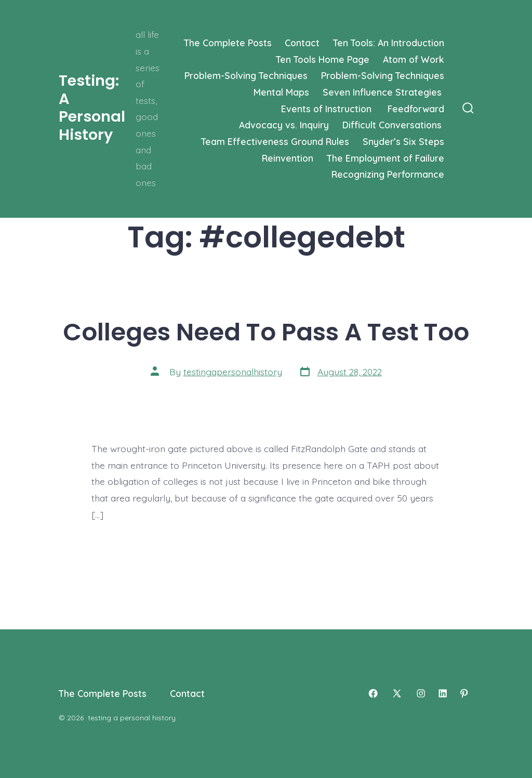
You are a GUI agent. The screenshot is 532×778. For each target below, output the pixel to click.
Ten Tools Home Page (323, 59)
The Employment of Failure (385, 158)
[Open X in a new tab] (397, 693)
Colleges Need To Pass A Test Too (266, 332)
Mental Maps (281, 92)
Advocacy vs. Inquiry (284, 125)
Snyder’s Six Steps (403, 141)
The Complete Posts (228, 43)
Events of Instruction (328, 109)
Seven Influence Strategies (383, 92)
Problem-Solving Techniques (246, 75)
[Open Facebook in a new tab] (373, 693)
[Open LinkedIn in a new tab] (443, 693)
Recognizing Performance (388, 174)
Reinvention (288, 158)
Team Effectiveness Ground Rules (275, 141)
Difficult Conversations (393, 125)
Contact (302, 43)
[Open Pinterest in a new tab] (464, 693)
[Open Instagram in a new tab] (421, 693)
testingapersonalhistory (233, 372)
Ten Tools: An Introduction (389, 43)
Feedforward (416, 109)
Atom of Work (414, 59)
